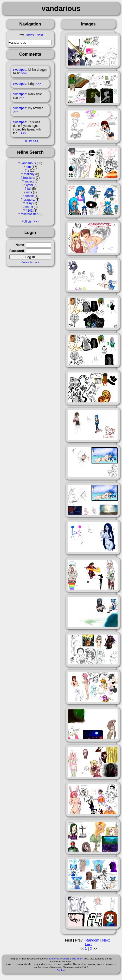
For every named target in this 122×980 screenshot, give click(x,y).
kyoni (29, 185)
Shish (66, 959)
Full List (27, 141)
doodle (29, 196)
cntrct (29, 207)
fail (29, 189)
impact (29, 181)
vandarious (28, 163)
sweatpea (20, 70)
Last (88, 944)
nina (29, 192)
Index (30, 35)
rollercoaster (29, 214)
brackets (29, 178)
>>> (24, 73)
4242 (29, 211)
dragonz (29, 200)
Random (92, 940)
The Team (77, 959)
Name (20, 245)
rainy (29, 203)
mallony (29, 174)
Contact (61, 970)
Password (17, 251)
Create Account (30, 262)
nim (28, 167)
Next (40, 35)
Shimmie (54, 959)
